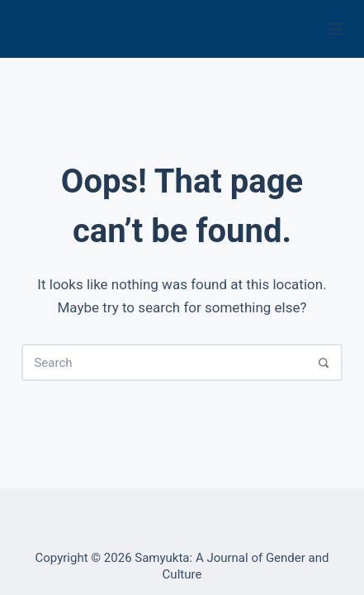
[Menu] (335, 29)
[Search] (324, 362)
